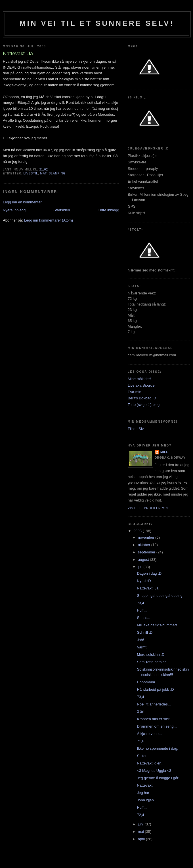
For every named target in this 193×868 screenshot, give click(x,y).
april (142, 839)
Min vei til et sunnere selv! (97, 23)
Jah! (140, 640)
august (144, 560)
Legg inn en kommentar (22, 202)
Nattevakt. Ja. (148, 588)
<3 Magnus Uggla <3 (154, 771)
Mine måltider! (139, 379)
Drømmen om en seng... (157, 726)
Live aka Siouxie (141, 385)
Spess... (143, 618)
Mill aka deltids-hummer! (157, 625)
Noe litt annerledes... (154, 704)
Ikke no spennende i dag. (157, 748)
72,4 (140, 815)
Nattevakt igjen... (151, 763)
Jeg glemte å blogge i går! (158, 778)
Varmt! (142, 647)
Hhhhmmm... (147, 682)
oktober (145, 545)
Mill (164, 452)
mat (44, 173)
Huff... (142, 610)
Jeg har (143, 793)
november (147, 537)
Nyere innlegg (14, 210)
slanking (57, 173)
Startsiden (62, 210)
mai (141, 832)
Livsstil (31, 173)
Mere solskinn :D (151, 655)
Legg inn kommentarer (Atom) (48, 220)
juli (141, 567)
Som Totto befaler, (152, 662)
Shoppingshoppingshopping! (160, 596)
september (147, 552)
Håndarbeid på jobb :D (155, 689)
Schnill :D (145, 632)
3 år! (140, 712)
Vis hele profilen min (148, 508)
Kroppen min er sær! (154, 719)
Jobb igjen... (147, 800)
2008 (138, 531)
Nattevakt (145, 785)
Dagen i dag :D (149, 573)
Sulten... (144, 756)
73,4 (140, 603)
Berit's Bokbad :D (142, 398)
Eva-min (135, 392)
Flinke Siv (136, 429)
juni (141, 824)
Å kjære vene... (149, 734)
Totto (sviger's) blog (144, 405)
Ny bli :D (144, 581)
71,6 (140, 741)
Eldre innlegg (108, 210)
